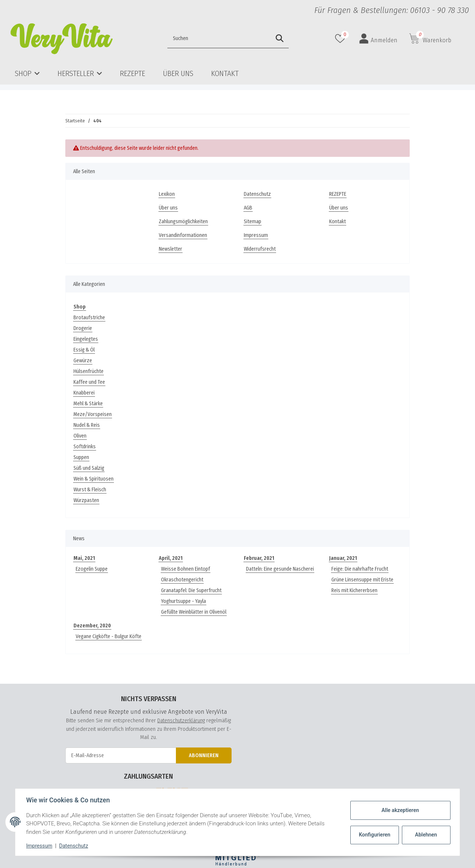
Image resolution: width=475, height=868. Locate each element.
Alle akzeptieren (399, 810)
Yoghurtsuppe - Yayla (184, 601)
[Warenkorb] (430, 39)
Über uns (178, 73)
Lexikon (167, 194)
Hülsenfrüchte (89, 371)
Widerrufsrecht (260, 249)
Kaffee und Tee (89, 382)
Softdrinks (85, 447)
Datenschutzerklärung (181, 720)
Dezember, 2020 (92, 626)
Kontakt (225, 73)
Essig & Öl (84, 350)
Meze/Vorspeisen (93, 414)
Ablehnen (425, 835)
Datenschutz (257, 194)
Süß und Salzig (89, 468)
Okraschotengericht (182, 580)
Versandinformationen (183, 235)
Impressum (256, 235)
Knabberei (84, 393)
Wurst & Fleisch (90, 490)
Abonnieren (204, 755)
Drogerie (83, 328)
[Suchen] (203, 39)
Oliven (80, 436)
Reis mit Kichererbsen (354, 590)
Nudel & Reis (87, 425)
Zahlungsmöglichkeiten (183, 222)
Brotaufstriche (89, 318)
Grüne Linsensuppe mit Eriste (362, 580)
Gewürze (83, 361)
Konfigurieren (374, 835)
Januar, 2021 (343, 558)
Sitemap (253, 222)
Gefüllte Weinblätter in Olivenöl (194, 612)
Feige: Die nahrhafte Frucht (360, 569)
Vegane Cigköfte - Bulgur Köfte (109, 636)
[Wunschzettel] (341, 39)
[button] (378, 39)
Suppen (81, 457)
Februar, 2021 (259, 558)
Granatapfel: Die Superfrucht (191, 590)
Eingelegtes (86, 339)
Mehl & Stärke (88, 404)
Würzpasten (86, 500)
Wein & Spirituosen (94, 479)
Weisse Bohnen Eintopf (186, 569)
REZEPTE (132, 73)
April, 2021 (171, 558)
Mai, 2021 (84, 558)
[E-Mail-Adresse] (121, 755)
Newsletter (171, 249)
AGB (248, 208)
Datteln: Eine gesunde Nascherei (280, 569)
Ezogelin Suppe (92, 569)
